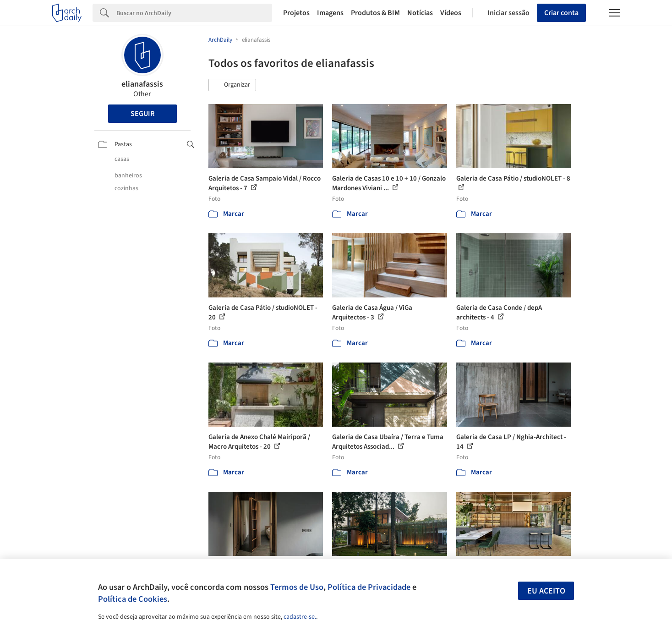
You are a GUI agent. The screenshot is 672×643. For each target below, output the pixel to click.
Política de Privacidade (369, 587)
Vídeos (451, 13)
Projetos (296, 13)
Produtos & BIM (375, 13)
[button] (232, 85)
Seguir (142, 114)
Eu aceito (546, 591)
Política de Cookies (133, 599)
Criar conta (561, 13)
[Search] (194, 13)
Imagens (330, 13)
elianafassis (142, 84)
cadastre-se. (300, 617)
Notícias (420, 13)
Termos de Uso (297, 587)
